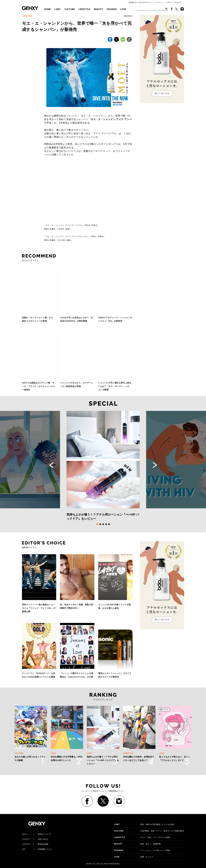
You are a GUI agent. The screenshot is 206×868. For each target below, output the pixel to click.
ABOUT (170, 2)
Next (155, 465)
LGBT (58, 9)
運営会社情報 (35, 844)
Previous (51, 465)
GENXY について (37, 834)
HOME (47, 9)
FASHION (112, 9)
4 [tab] (106, 524)
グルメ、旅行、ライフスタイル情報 (142, 837)
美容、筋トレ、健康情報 (137, 844)
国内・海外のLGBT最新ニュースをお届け (144, 824)
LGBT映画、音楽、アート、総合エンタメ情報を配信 (149, 831)
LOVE (123, 9)
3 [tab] (103, 524)
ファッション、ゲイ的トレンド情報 (142, 850)
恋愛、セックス (134, 857)
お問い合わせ (35, 839)
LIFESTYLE (84, 9)
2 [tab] (100, 524)
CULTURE (70, 9)
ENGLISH (178, 2)
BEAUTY (99, 9)
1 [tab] (97, 524)
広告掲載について (37, 849)
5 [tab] (109, 524)
